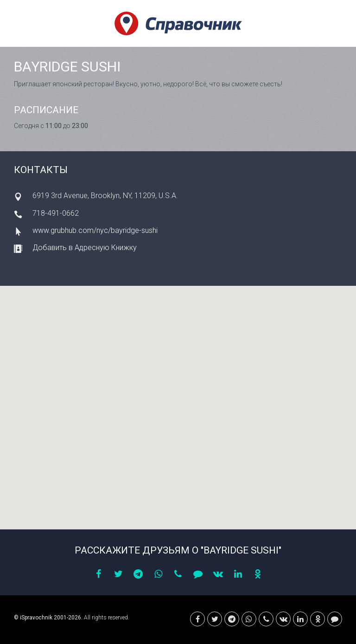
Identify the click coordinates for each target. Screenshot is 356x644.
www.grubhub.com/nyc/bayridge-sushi (95, 230)
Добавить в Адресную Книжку (85, 248)
